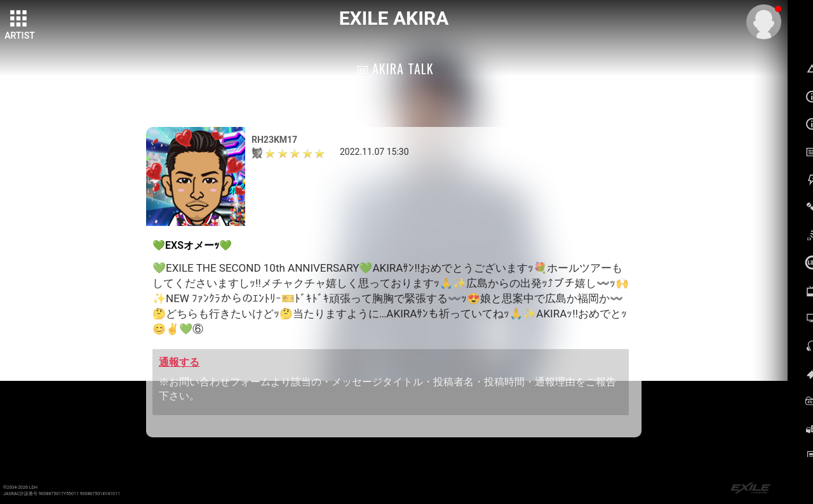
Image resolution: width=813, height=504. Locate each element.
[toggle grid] (20, 20)
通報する (179, 362)
